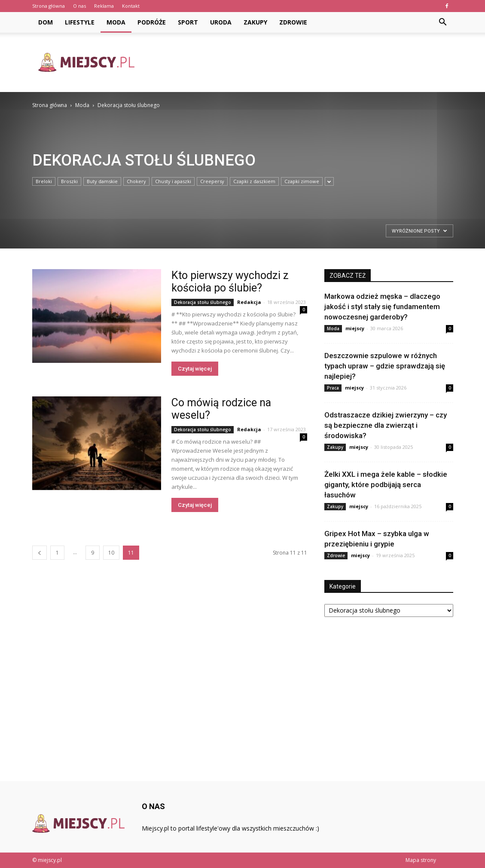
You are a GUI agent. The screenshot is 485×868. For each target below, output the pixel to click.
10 (111, 553)
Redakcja (249, 302)
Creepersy (212, 181)
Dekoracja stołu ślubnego (203, 302)
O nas (79, 6)
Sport (188, 22)
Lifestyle (80, 22)
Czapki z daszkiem (254, 181)
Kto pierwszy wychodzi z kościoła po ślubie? (230, 282)
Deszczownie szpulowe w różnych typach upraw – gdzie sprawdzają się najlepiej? (385, 366)
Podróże (152, 22)
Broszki (69, 181)
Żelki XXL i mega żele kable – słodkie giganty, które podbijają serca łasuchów (386, 485)
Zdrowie (293, 22)
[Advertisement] (297, 62)
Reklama (104, 6)
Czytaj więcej (195, 369)
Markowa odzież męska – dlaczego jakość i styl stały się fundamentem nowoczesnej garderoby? (382, 307)
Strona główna (49, 6)
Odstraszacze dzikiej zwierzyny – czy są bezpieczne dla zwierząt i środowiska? (386, 425)
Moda (116, 22)
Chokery (136, 181)
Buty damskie (102, 181)
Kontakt (131, 6)
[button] (443, 22)
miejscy (355, 328)
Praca (333, 388)
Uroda (221, 22)
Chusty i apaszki (173, 181)
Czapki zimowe (302, 181)
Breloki (44, 181)
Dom (46, 22)
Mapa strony (421, 860)
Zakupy (255, 22)
